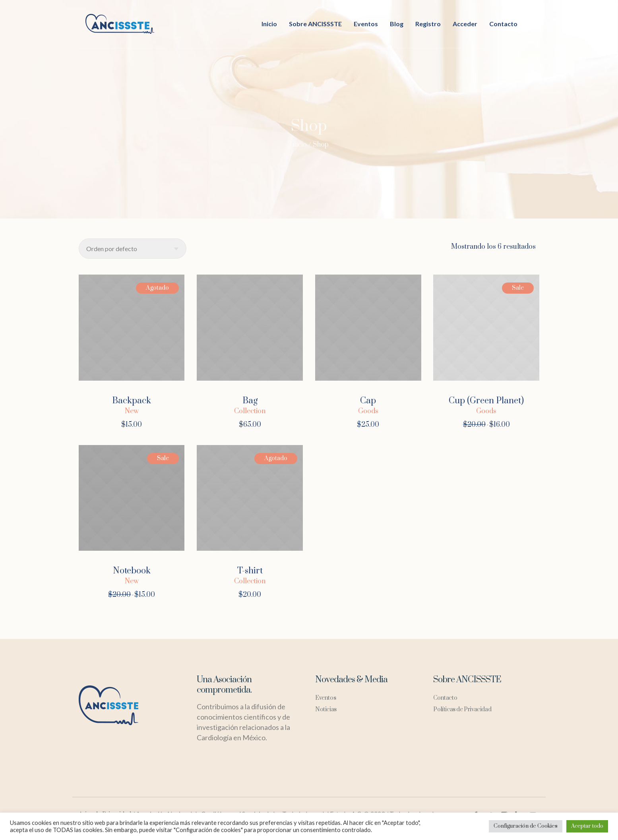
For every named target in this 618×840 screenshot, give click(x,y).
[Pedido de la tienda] (133, 249)
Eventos (325, 698)
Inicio (298, 145)
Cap (368, 401)
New (132, 411)
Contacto (445, 698)
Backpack (132, 401)
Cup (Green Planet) (486, 401)
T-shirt (250, 571)
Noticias (326, 709)
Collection (250, 411)
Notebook (132, 571)
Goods (368, 411)
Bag (250, 401)
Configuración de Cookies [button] (526, 826)
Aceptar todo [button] (587, 826)
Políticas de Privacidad (462, 709)
